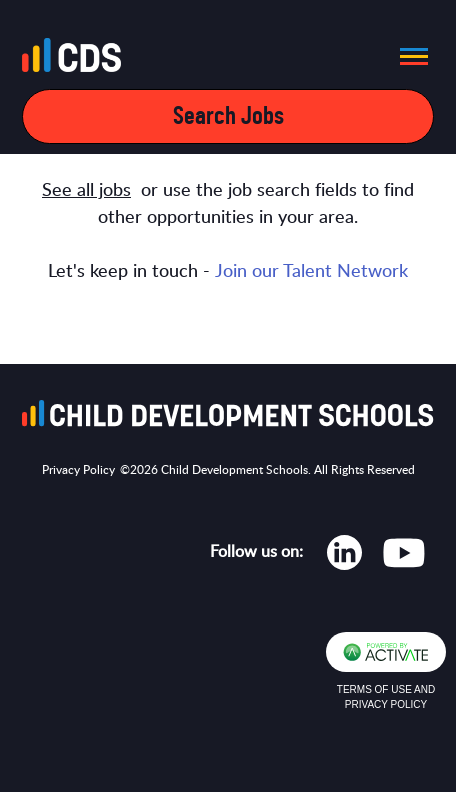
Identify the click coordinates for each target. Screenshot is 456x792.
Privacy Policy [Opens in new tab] (78, 470)
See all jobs (86, 191)
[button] (408, 56)
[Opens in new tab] (344, 557)
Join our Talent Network (311, 272)
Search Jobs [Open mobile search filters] (228, 116)
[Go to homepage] (77, 59)
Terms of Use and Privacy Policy (386, 697)
